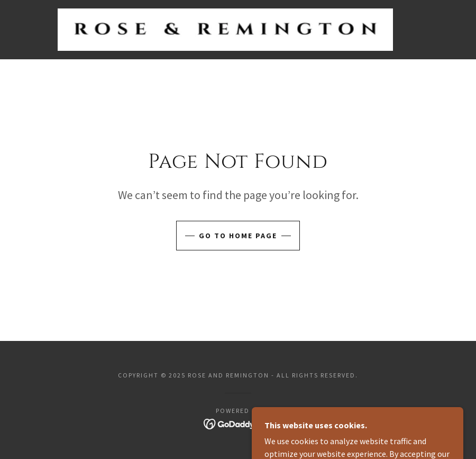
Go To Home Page (238, 236)
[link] (225, 30)
